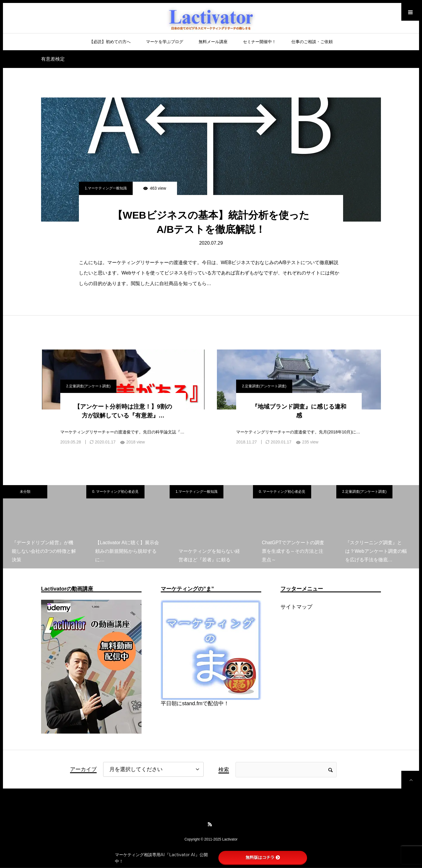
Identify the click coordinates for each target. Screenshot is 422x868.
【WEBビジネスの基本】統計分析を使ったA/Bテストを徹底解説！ (211, 222)
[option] (45, 527)
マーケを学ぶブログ (165, 42)
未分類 (25, 492)
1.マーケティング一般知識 (106, 188)
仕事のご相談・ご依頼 (312, 42)
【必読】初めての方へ (110, 42)
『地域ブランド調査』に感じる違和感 (299, 411)
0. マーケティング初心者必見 (115, 492)
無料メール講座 (213, 42)
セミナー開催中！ (259, 42)
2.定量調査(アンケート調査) (88, 386)
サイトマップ (296, 607)
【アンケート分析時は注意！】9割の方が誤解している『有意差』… (123, 411)
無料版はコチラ (263, 857)
